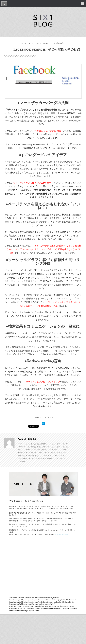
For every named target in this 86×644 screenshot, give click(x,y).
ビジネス (36, 417)
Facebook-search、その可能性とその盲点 (47, 49)
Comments (45, 43)
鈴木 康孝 (60, 43)
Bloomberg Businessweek (33, 144)
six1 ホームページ (62, 534)
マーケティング (47, 417)
